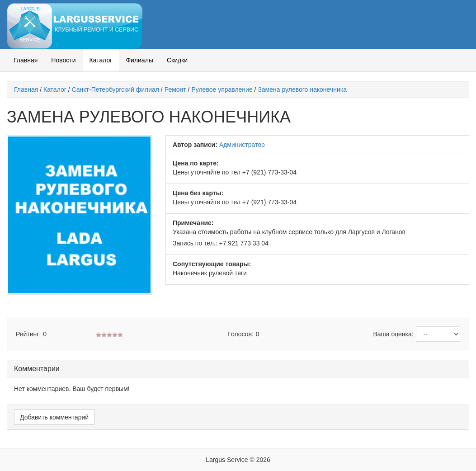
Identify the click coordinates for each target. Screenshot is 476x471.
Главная (26, 60)
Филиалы (139, 60)
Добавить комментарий (54, 417)
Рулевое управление (222, 89)
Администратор (242, 145)
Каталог (101, 60)
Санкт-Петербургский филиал (115, 89)
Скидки (177, 60)
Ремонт (175, 89)
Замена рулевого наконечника (302, 89)
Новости (63, 60)
